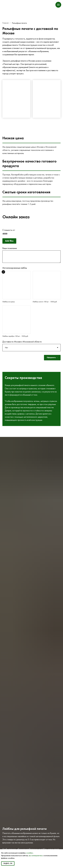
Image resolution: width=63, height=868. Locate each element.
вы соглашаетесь (36, 856)
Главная (5, 23)
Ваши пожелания (10, 248)
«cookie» (30, 853)
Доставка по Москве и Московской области (22, 342)
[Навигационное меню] (58, 5)
